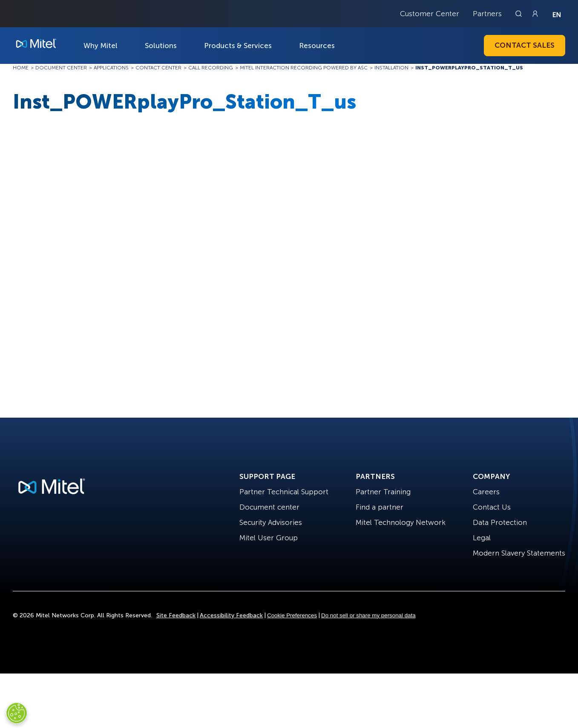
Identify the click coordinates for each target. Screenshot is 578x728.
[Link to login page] (535, 14)
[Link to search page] (520, 14)
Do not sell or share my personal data (368, 615)
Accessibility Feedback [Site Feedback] (231, 615)
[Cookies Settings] (17, 713)
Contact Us (492, 507)
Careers (486, 492)
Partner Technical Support (284, 492)
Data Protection (500, 522)
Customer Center (430, 14)
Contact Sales (525, 45)
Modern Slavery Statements (519, 553)
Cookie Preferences (292, 615)
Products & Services (238, 46)
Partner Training (383, 492)
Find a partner (380, 507)
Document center (269, 507)
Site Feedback (176, 615)
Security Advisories (271, 522)
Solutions (161, 46)
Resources (317, 46)
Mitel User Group (269, 538)
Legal (482, 538)
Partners (487, 14)
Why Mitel (101, 46)
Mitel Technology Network (401, 522)
